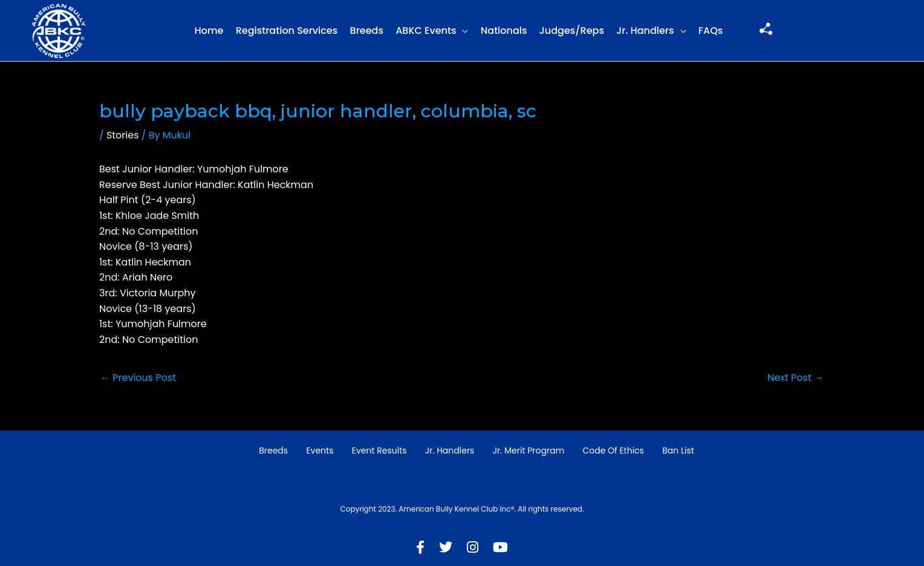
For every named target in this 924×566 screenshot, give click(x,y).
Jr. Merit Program (529, 451)
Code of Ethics (613, 451)
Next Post (795, 378)
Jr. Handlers (645, 31)
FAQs (711, 31)
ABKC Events (426, 31)
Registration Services (287, 31)
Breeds (367, 31)
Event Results (379, 451)
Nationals (504, 31)
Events (320, 451)
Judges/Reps (572, 31)
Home (209, 31)
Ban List (678, 451)
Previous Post (138, 378)
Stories (123, 135)
